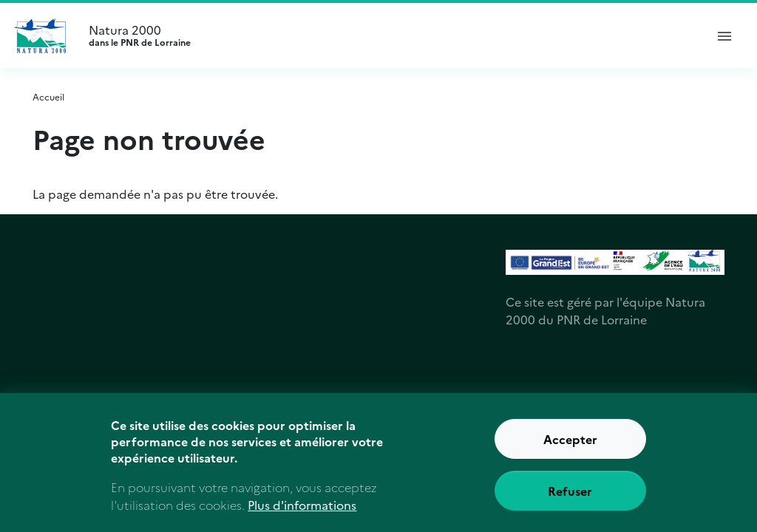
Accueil (48, 96)
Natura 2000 (390, 35)
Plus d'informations (302, 512)
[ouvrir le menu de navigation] (724, 35)
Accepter (570, 447)
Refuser (570, 499)
